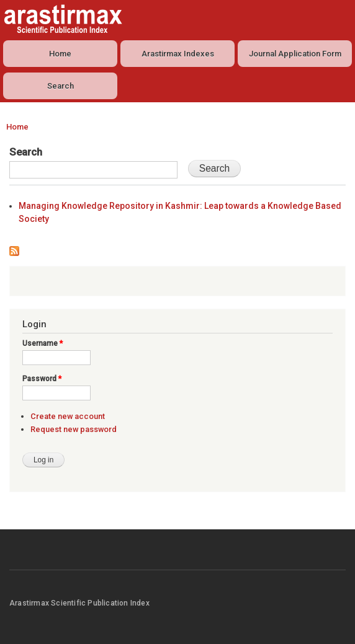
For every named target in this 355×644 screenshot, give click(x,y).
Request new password (74, 429)
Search (61, 86)
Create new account (68, 416)
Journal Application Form (295, 54)
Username (43, 343)
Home (60, 54)
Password (42, 379)
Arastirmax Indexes (178, 54)
